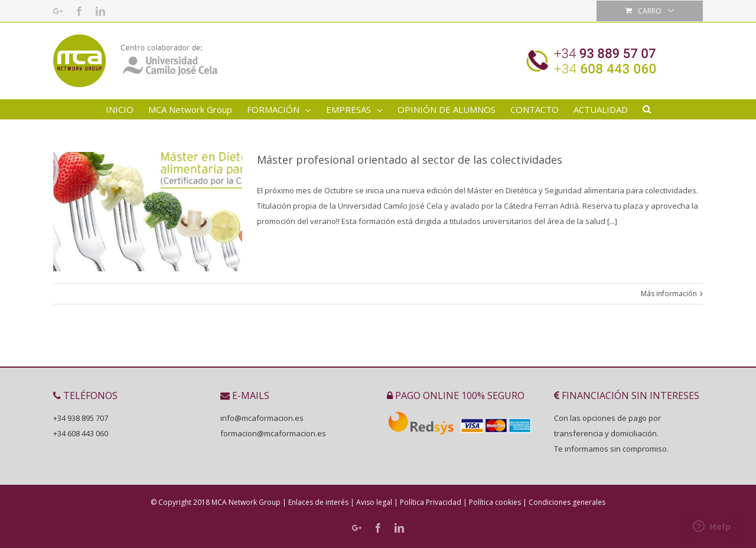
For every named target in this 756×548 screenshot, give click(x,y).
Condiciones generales (567, 502)
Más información (669, 294)
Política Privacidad (431, 502)
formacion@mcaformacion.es (273, 433)
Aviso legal (374, 502)
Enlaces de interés (318, 502)
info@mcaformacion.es (262, 418)
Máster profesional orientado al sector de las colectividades (410, 160)
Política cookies (495, 502)
